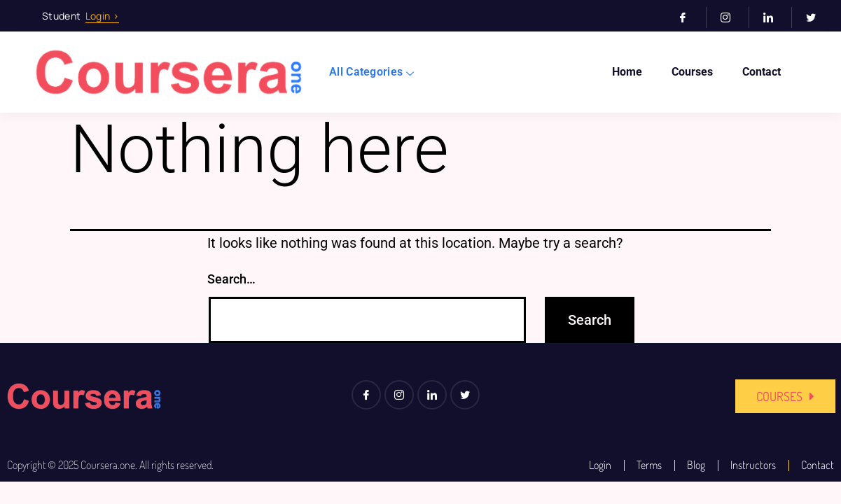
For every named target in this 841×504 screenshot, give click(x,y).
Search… (231, 279)
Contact (762, 72)
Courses (692, 72)
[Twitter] (816, 17)
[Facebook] (689, 17)
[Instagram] (731, 17)
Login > (102, 16)
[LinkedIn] (774, 17)
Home (627, 72)
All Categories (372, 72)
